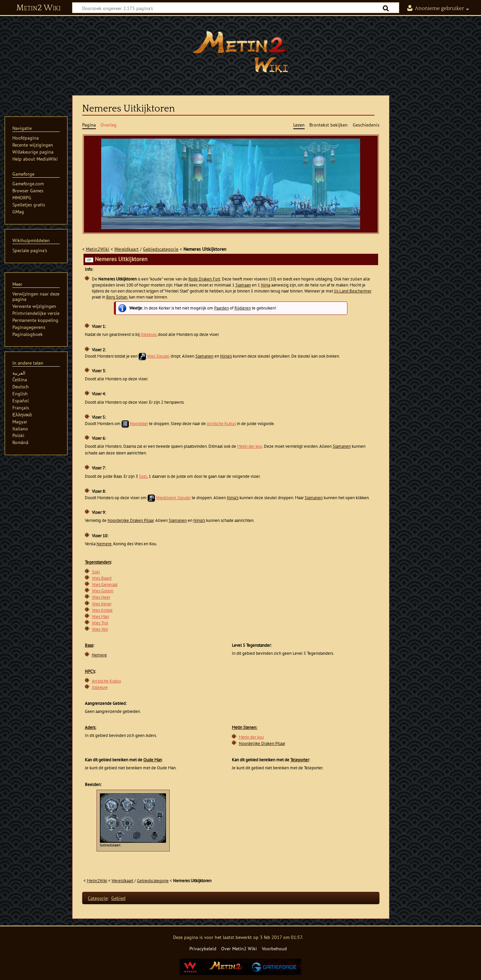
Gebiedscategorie (161, 249)
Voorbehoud (274, 948)
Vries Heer (101, 597)
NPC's (90, 671)
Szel (143, 476)
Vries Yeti (100, 629)
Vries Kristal (102, 610)
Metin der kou (250, 446)
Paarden (221, 308)
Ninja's (226, 356)
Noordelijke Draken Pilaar (131, 520)
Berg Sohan (117, 297)
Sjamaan (243, 285)
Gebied (118, 898)
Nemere (104, 544)
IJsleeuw (148, 334)
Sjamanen (204, 356)
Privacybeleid (203, 948)
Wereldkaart (126, 249)
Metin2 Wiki (39, 8)
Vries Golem (103, 591)
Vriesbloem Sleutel (173, 498)
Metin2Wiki (98, 249)
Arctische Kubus (221, 424)
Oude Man (153, 760)
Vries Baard (102, 578)
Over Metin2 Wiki (239, 948)
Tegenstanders (98, 562)
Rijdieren (243, 308)
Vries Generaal (105, 584)
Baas (89, 645)
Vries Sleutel (158, 356)
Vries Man (100, 617)
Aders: (91, 727)
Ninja (266, 285)
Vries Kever (102, 604)
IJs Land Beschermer (353, 291)
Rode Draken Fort (204, 279)
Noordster (139, 424)
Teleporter (300, 760)
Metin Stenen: (245, 727)
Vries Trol (100, 623)
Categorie (98, 898)
